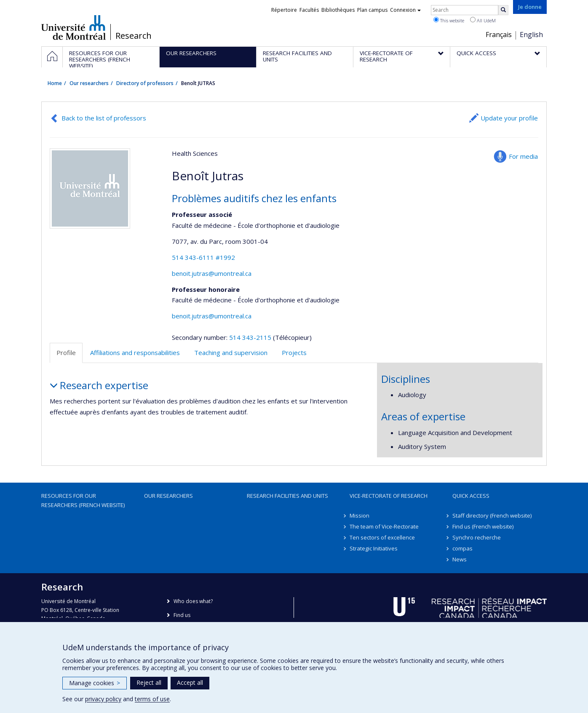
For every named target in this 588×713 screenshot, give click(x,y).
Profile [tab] (66, 352)
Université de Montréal (73, 27)
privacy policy (103, 699)
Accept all (190, 682)
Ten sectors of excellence (382, 537)
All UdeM (483, 20)
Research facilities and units (287, 496)
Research (134, 36)
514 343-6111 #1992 (203, 257)
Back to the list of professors (104, 118)
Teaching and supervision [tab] (231, 352)
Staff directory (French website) (492, 515)
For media (523, 156)
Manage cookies (95, 683)
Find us (182, 615)
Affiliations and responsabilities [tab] (135, 352)
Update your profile (509, 118)
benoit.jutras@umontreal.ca (212, 273)
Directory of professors (145, 83)
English (531, 35)
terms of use (152, 699)
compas (462, 548)
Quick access (471, 496)
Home (55, 83)
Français (499, 35)
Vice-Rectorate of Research (389, 496)
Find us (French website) (483, 526)
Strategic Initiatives (374, 548)
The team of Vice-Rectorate (384, 526)
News (460, 559)
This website (449, 20)
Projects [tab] (294, 352)
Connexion (405, 10)
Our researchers (89, 83)
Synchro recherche (477, 537)
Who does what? (193, 601)
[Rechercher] (503, 10)
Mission (359, 515)
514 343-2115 (251, 337)
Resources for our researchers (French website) (83, 500)
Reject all (149, 682)
